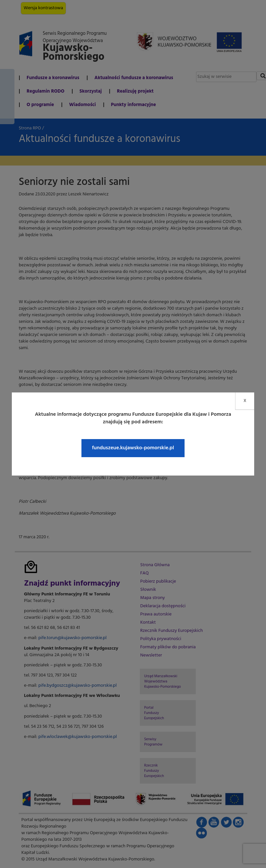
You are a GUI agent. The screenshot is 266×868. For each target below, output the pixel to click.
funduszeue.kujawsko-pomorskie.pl (133, 448)
